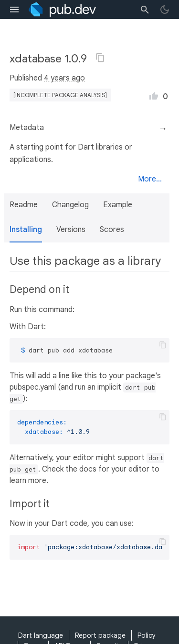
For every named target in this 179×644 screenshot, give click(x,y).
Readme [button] (24, 205)
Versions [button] (71, 230)
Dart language (41, 635)
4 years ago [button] (64, 78)
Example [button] (118, 205)
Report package (100, 635)
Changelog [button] (70, 205)
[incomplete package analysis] (60, 95)
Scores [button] (112, 230)
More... (150, 179)
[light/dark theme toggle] (165, 10)
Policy (147, 635)
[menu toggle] (14, 10)
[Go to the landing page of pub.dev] (62, 10)
